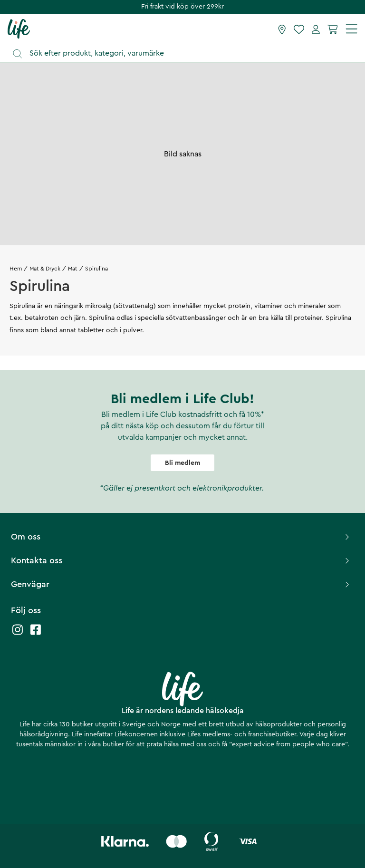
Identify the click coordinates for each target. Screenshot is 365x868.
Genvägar (181, 584)
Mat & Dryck (45, 269)
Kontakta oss (181, 560)
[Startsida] (19, 29)
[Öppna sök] (187, 53)
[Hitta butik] (282, 29)
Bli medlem (182, 463)
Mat (73, 269)
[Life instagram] (18, 634)
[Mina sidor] (316, 29)
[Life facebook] (36, 634)
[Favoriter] (299, 29)
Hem (16, 269)
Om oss (181, 537)
